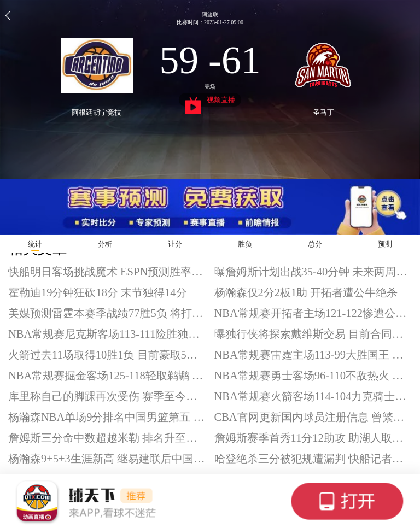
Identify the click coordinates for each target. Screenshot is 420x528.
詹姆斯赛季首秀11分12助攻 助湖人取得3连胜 (313, 438)
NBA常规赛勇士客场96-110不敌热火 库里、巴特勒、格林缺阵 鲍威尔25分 (313, 376)
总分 (315, 244)
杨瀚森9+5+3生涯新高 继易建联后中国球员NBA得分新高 (107, 459)
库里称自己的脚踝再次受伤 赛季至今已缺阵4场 (107, 396)
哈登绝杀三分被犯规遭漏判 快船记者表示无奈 (313, 459)
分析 (105, 244)
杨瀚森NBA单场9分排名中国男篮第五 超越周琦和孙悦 (107, 417)
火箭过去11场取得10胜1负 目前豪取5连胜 (107, 355)
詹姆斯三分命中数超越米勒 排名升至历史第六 (107, 438)
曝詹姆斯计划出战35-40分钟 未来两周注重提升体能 (313, 272)
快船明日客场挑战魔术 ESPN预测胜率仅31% (107, 272)
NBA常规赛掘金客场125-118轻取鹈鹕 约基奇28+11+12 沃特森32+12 (107, 376)
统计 (35, 244)
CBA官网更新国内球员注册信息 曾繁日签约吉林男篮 (313, 417)
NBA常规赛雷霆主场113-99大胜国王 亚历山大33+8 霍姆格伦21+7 (313, 355)
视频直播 (210, 101)
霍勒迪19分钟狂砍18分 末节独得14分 (98, 292)
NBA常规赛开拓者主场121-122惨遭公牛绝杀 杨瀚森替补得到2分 (313, 313)
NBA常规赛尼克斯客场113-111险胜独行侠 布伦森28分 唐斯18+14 (107, 334)
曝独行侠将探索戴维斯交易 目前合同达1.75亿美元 (313, 334)
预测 (385, 244)
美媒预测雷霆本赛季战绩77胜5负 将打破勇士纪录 (107, 313)
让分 (175, 244)
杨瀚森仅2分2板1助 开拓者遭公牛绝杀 (306, 292)
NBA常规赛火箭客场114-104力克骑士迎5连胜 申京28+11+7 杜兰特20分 (313, 396)
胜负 (245, 244)
